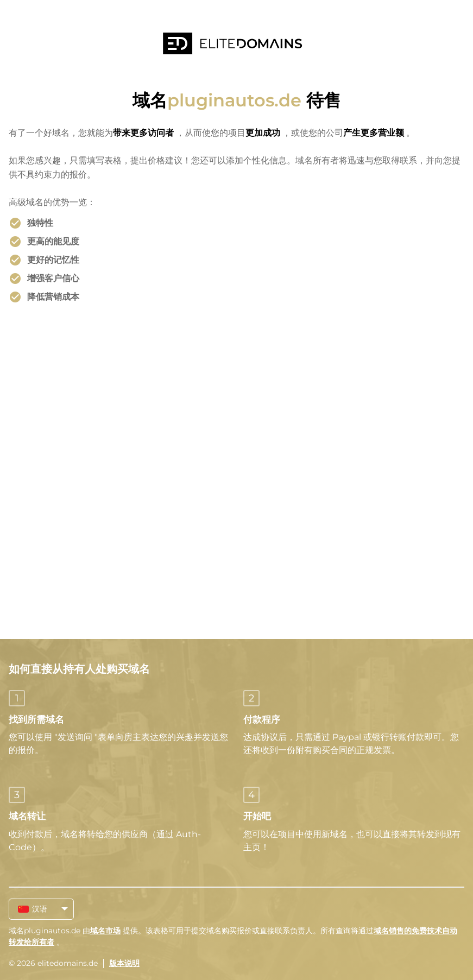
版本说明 (124, 963)
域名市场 (105, 931)
